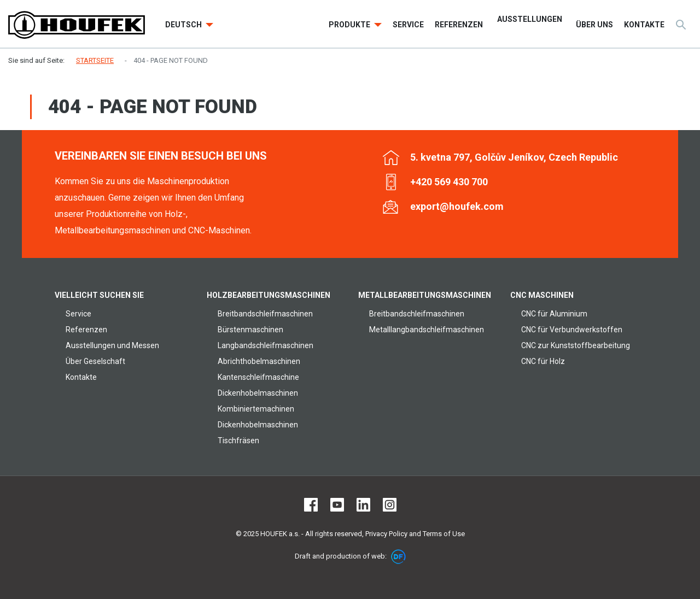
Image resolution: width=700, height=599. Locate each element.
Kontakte (81, 377)
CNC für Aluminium (554, 314)
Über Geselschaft (95, 361)
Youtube (337, 505)
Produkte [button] (350, 25)
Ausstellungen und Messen (112, 345)
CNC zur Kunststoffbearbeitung (576, 345)
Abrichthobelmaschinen (259, 361)
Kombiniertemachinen (256, 409)
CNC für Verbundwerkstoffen (572, 330)
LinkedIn (363, 505)
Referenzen (86, 330)
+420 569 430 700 (449, 182)
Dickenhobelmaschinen (258, 393)
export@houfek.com (457, 206)
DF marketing (398, 557)
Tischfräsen (238, 441)
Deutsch (184, 25)
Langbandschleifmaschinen (266, 345)
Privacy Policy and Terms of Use (415, 534)
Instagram (390, 505)
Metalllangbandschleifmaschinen (427, 330)
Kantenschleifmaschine (258, 377)
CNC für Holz (543, 361)
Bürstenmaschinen (250, 330)
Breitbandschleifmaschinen (265, 314)
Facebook (311, 505)
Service (78, 314)
